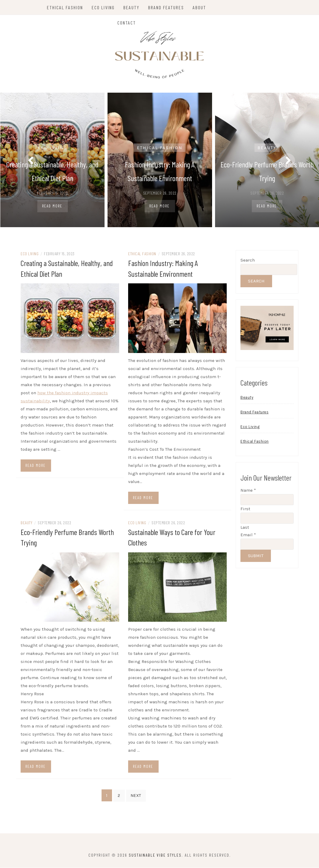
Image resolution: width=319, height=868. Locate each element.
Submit (256, 557)
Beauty (132, 7)
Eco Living (104, 7)
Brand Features (167, 7)
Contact (127, 23)
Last (245, 528)
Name (248, 491)
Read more (36, 466)
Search (248, 261)
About (200, 7)
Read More (52, 206)
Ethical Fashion (66, 7)
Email (248, 536)
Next (136, 796)
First (245, 510)
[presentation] (31, 161)
